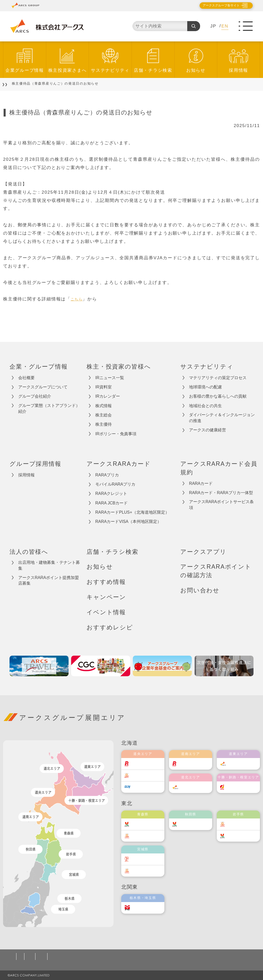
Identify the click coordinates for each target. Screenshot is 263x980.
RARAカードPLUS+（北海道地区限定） (132, 512)
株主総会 (104, 415)
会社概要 (26, 378)
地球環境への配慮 (205, 387)
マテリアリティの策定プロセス (218, 378)
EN (225, 26)
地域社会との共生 (205, 406)
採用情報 (238, 70)
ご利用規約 (62, 956)
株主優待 (104, 424)
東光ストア (146, 775)
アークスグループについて (43, 387)
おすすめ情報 (106, 582)
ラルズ (142, 764)
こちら (78, 299)
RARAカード (201, 483)
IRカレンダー (108, 396)
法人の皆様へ (29, 552)
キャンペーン (106, 597)
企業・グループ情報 (39, 367)
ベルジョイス (148, 836)
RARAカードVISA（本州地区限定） (128, 522)
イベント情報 (106, 612)
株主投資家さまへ (68, 70)
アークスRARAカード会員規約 (219, 468)
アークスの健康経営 (208, 430)
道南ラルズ (194, 764)
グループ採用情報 (35, 464)
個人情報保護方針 (28, 956)
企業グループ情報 (25, 70)
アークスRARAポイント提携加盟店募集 (49, 581)
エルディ (144, 787)
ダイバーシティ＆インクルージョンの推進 (222, 418)
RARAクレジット (111, 493)
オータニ (144, 908)
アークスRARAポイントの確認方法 (216, 571)
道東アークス (243, 764)
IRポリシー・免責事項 (116, 434)
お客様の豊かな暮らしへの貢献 (218, 396)
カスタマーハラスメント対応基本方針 (177, 956)
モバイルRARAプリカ (115, 484)
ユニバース (146, 824)
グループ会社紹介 (35, 396)
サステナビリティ (110, 70)
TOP (11, 83)
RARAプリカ (107, 475)
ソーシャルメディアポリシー (107, 956)
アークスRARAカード (119, 464)
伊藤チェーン (148, 859)
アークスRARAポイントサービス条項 (221, 505)
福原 (236, 787)
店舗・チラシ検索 (153, 70)
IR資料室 (104, 387)
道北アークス (196, 787)
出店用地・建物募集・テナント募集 (49, 565)
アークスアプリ (203, 552)
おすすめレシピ (110, 627)
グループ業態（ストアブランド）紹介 (49, 408)
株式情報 (104, 406)
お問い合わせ (200, 590)
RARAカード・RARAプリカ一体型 (221, 493)
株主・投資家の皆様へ (119, 367)
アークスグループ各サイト (217, 5)
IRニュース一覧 (110, 378)
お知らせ (196, 70)
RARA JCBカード (111, 503)
